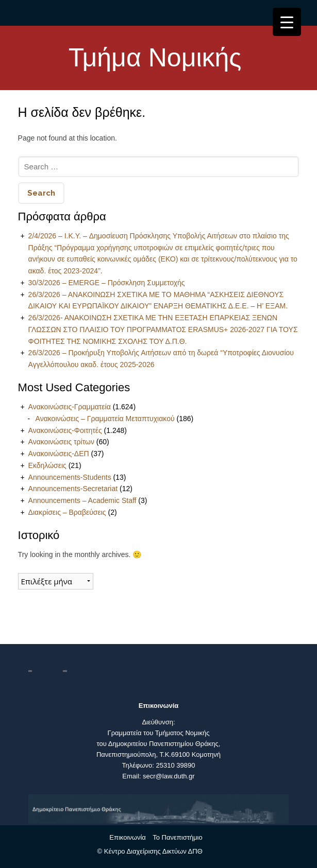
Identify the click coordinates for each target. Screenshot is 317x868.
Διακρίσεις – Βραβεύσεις (67, 512)
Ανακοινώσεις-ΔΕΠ (59, 454)
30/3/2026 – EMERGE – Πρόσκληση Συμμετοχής (107, 283)
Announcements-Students (70, 477)
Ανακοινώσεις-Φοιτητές (65, 430)
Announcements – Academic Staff (82, 500)
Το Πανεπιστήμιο (177, 837)
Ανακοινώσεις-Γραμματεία (70, 407)
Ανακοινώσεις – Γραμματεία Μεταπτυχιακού (105, 419)
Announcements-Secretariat (73, 489)
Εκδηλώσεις (47, 465)
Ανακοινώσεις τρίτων (61, 442)
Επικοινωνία (128, 837)
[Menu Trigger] (287, 22)
